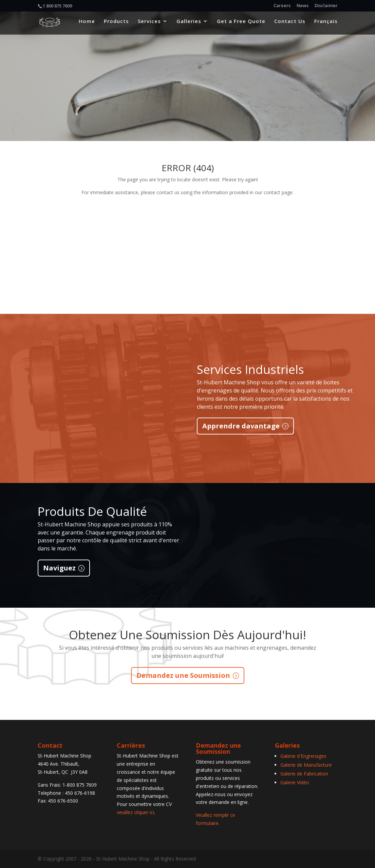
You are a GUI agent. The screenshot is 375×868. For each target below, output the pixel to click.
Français (326, 24)
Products (116, 24)
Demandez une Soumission (183, 675)
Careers (282, 6)
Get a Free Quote (241, 24)
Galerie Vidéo (295, 782)
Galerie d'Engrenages (303, 756)
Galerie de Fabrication (304, 774)
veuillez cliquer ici (135, 812)
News (303, 6)
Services (149, 24)
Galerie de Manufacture (306, 765)
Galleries (189, 24)
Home (87, 24)
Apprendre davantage (241, 426)
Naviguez (59, 568)
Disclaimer (326, 6)
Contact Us (290, 24)
